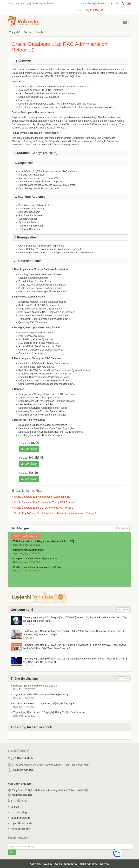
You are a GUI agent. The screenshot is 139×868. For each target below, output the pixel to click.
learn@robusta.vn (98, 3)
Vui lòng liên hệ (29, 449)
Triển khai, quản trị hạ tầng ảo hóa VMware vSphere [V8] (44, 541)
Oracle (40, 32)
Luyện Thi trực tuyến (22, 823)
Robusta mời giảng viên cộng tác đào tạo (35, 686)
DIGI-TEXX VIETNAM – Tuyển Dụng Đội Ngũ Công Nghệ (44, 703)
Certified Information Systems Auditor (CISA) (37, 567)
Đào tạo (28, 32)
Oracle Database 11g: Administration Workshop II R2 (42, 497)
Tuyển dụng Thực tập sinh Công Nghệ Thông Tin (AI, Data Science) (49, 712)
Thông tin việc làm (20, 829)
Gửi (12, 852)
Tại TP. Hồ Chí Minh (25, 536)
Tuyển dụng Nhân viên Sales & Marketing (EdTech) (41, 695)
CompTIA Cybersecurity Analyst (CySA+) (35, 559)
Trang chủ (15, 32)
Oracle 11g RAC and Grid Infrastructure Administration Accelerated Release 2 (55, 513)
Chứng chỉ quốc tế (20, 818)
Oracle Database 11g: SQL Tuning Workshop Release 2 (44, 508)
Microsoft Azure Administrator (29, 550)
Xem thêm (123, 528)
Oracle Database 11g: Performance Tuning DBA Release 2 (45, 502)
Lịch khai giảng (19, 812)
